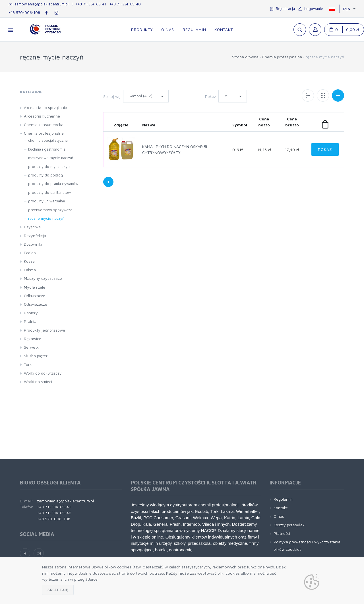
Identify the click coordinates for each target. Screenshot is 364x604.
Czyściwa (32, 227)
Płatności (282, 533)
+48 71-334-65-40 (125, 4)
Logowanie (311, 9)
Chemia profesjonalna (282, 57)
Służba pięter (36, 356)
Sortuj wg (112, 96)
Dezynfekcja (35, 236)
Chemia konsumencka (44, 125)
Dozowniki (33, 244)
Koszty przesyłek (289, 525)
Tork (28, 364)
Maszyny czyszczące (43, 278)
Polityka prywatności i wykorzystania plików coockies (307, 545)
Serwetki (32, 347)
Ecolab (30, 253)
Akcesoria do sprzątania (45, 107)
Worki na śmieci (38, 382)
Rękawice (33, 339)
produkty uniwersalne (47, 201)
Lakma (30, 270)
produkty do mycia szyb (49, 167)
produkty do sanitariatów (49, 192)
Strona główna (245, 57)
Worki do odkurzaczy (43, 373)
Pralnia (30, 321)
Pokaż (210, 96)
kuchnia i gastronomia (47, 149)
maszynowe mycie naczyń (51, 158)
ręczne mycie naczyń (46, 218)
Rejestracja (282, 9)
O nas (279, 516)
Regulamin (283, 499)
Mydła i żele (35, 287)
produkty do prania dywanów (53, 184)
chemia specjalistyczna (48, 140)
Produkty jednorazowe (45, 330)
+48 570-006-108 (24, 13)
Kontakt (281, 508)
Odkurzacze (35, 296)
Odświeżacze (36, 304)
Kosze (29, 261)
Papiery (31, 313)
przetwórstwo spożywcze (50, 210)
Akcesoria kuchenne (42, 116)
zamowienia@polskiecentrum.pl (39, 4)
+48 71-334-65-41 (89, 4)
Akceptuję (58, 590)
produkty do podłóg (45, 175)
